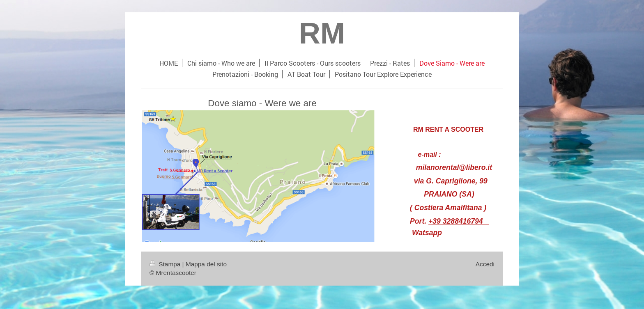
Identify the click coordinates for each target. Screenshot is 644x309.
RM (322, 33)
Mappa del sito (206, 264)
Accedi (485, 264)
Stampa (166, 264)
